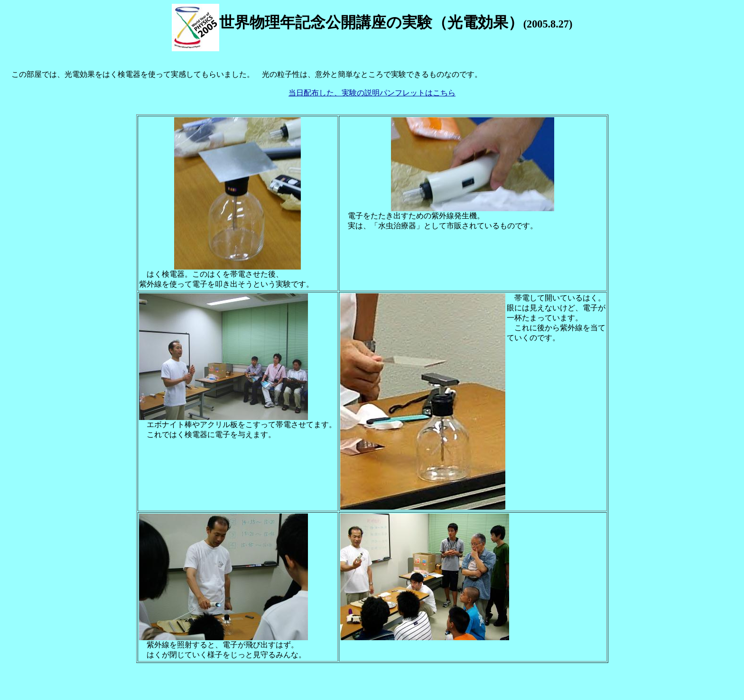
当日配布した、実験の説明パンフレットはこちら (372, 93)
